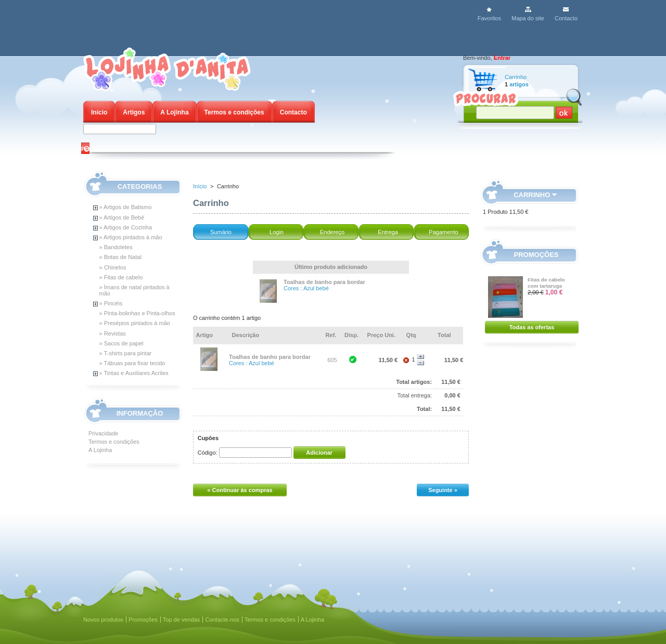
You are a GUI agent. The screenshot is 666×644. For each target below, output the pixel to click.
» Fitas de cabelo (121, 277)
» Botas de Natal (120, 257)
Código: (208, 453)
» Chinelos (113, 267)
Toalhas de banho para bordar (324, 282)
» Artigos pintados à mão (131, 237)
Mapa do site (528, 18)
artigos (519, 84)
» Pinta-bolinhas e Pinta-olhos (137, 313)
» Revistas (113, 333)
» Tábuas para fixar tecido (132, 363)
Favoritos (489, 18)
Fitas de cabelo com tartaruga (546, 283)
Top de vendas (182, 620)
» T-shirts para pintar (126, 353)
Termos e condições (234, 112)
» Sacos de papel (121, 343)
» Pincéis (111, 303)
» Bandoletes (116, 247)
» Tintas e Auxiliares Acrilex (134, 373)
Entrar (502, 58)
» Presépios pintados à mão (135, 323)
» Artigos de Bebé (122, 217)
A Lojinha (174, 112)
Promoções (536, 255)
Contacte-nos (222, 620)
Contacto (566, 18)
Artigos (134, 112)
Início (99, 112)
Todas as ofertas (532, 327)
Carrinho (516, 77)
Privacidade (103, 433)
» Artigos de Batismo (126, 207)
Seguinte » (443, 490)
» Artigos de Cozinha (126, 227)
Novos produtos (103, 620)
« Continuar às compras (240, 490)
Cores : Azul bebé (306, 288)
